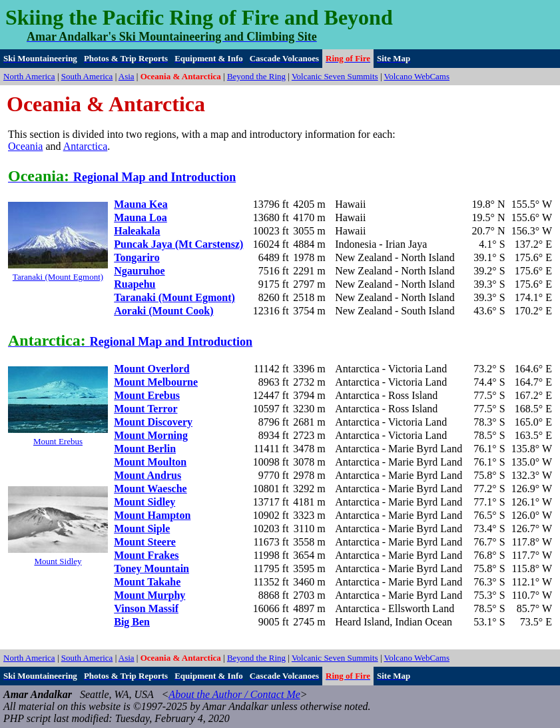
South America (87, 76)
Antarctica (86, 146)
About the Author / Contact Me (234, 694)
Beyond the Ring (256, 76)
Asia (127, 76)
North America (29, 76)
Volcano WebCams (417, 76)
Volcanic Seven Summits (335, 76)
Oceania (25, 146)
